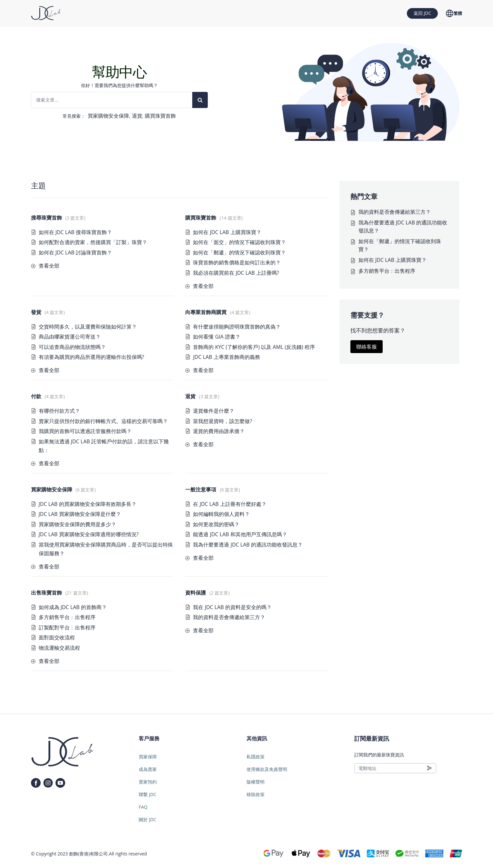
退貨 (137, 116)
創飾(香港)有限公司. (89, 854)
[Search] (200, 100)
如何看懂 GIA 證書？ (217, 337)
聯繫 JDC (147, 794)
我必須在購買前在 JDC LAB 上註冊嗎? (236, 273)
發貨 (36, 312)
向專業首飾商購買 (206, 312)
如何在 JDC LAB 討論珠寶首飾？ (75, 252)
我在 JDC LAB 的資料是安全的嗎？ (232, 607)
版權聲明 (256, 782)
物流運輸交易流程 (59, 648)
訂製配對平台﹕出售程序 (67, 627)
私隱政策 (256, 757)
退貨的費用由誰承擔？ (219, 431)
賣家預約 (148, 782)
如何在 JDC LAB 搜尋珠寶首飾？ (75, 232)
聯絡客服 (367, 347)
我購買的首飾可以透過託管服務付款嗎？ (85, 431)
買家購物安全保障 (108, 116)
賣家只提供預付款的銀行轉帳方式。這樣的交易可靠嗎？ (103, 421)
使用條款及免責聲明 (267, 769)
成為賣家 (148, 769)
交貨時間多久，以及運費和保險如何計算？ (88, 327)
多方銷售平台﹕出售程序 (67, 617)
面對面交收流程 (57, 637)
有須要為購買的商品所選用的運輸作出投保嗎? (91, 357)
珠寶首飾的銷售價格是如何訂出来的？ (237, 262)
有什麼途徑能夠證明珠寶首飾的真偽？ (237, 327)
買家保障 (148, 757)
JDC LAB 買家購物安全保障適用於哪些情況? (89, 534)
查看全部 (49, 266)
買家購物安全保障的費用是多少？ (77, 524)
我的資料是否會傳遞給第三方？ (229, 617)
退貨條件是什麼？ (214, 411)
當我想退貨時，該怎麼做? (222, 421)
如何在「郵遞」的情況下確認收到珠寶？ (239, 252)
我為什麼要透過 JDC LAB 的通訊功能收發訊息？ (248, 545)
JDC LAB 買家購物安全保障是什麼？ (80, 514)
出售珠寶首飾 (46, 593)
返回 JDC (422, 13)
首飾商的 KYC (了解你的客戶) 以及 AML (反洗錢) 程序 (254, 347)
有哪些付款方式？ (59, 411)
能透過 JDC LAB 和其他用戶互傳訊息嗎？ (240, 534)
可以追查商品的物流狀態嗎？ (72, 347)
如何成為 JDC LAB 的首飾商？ (73, 607)
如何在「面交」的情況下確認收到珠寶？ (239, 242)
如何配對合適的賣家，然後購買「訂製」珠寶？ (93, 242)
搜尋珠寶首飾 (46, 218)
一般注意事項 (201, 489)
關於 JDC (147, 819)
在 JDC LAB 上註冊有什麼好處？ (230, 504)
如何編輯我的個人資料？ (221, 514)
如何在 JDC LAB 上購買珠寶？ (227, 232)
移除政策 (256, 794)
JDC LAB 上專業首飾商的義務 (226, 357)
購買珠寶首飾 (160, 116)
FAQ (143, 807)
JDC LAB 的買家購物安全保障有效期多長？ (88, 504)
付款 (36, 396)
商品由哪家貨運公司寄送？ (70, 337)
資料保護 (196, 593)
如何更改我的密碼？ (216, 524)
